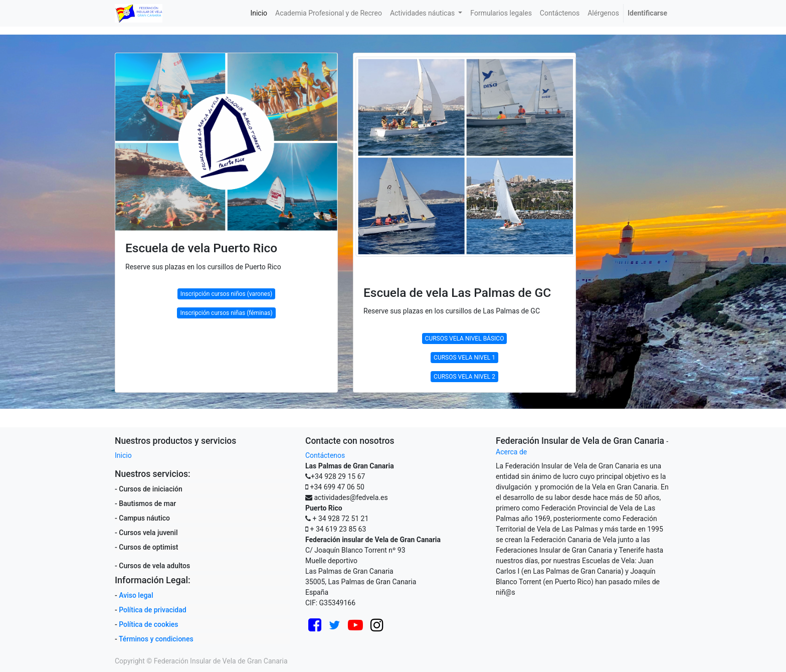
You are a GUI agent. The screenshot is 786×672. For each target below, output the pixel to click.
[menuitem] (259, 13)
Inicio (123, 455)
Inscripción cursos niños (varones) (227, 294)
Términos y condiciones (156, 639)
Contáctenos (325, 455)
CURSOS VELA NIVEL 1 (464, 358)
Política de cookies (148, 624)
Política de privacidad (152, 610)
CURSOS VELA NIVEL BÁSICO (465, 339)
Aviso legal (136, 595)
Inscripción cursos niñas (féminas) (226, 313)
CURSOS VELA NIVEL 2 (464, 377)
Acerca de (511, 452)
